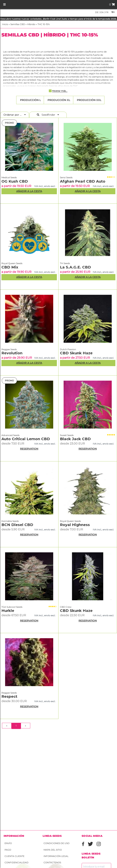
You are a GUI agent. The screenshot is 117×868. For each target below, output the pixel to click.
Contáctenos (52, 862)
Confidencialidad (16, 862)
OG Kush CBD (15, 181)
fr (107, 12)
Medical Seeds (9, 177)
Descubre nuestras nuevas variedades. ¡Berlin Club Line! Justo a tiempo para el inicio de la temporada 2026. (59, 19)
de (97, 12)
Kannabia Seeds (10, 521)
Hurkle (8, 611)
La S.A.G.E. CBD (75, 267)
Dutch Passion (68, 349)
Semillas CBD (18, 24)
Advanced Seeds (10, 435)
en (102, 12)
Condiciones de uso (56, 843)
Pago (8, 850)
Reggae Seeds (9, 349)
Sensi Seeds (66, 177)
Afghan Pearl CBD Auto (83, 181)
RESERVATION (29, 449)
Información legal (56, 856)
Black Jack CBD (75, 439)
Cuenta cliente (14, 856)
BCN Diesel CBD (17, 525)
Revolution (12, 353)
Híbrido (31, 24)
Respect (9, 696)
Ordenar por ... (14, 115)
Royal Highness (75, 525)
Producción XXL (89, 100)
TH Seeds (65, 263)
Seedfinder (48, 115)
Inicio (5, 24)
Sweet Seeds (67, 435)
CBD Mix (10, 267)
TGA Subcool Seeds (12, 607)
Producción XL (58, 100)
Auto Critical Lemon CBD (26, 439)
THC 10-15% (44, 24)
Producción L (30, 100)
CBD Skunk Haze (76, 353)
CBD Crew (66, 607)
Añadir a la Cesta (29, 191)
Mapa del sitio (53, 850)
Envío (8, 843)
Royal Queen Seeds (12, 263)
